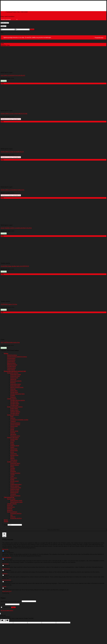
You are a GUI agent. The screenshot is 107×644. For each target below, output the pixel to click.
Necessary (7, 551)
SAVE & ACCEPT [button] (7, 591)
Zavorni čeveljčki (15, 425)
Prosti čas (10, 505)
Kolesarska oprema (13, 373)
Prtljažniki (13, 471)
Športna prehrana (15, 496)
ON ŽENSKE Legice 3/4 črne (9, 304)
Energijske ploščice (16, 513)
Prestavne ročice (15, 436)
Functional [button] (5, 564)
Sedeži (12, 447)
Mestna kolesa (11, 363)
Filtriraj (32, 29)
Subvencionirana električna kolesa (17, 357)
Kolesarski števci (15, 463)
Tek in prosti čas (9, 497)
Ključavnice (14, 478)
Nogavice (13, 397)
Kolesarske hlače (15, 386)
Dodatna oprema (12, 462)
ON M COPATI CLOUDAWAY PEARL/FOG (12, 190)
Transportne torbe (16, 488)
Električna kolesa (12, 355)
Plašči (12, 416)
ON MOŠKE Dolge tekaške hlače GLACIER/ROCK (15, 266)
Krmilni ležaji (14, 450)
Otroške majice (15, 404)
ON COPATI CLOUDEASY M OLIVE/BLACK (13, 75)
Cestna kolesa (11, 360)
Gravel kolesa (11, 361)
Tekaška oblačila (12, 504)
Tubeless (13, 421)
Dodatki (13, 395)
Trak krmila (13, 454)
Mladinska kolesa (12, 365)
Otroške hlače (14, 402)
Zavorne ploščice (15, 423)
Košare (12, 479)
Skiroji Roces (11, 507)
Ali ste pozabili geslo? (7, 610)
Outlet (6, 521)
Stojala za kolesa (15, 473)
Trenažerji (13, 494)
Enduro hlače (14, 408)
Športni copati (11, 499)
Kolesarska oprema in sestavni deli (15, 371)
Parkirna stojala (15, 489)
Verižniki (13, 433)
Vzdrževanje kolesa (16, 484)
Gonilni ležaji (14, 439)
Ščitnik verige (14, 431)
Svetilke (13, 468)
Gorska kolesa (11, 358)
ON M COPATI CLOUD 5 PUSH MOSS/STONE (14, 114)
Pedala (12, 444)
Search (6, 525)
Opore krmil (14, 449)
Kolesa (6, 353)
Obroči (12, 457)
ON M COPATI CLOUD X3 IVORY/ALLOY (12, 152)
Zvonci (12, 483)
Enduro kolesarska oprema (15, 407)
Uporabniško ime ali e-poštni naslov (11, 601)
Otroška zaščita (15, 413)
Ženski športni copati (16, 502)
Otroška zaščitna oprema (18, 400)
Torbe (12, 476)
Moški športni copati (16, 500)
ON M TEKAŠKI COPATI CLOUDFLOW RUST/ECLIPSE (16, 228)
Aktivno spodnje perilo (17, 387)
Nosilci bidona (15, 465)
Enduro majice (14, 410)
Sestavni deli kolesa (13, 415)
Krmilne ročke (14, 455)
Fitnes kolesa (11, 370)
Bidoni (12, 467)
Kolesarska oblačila (16, 381)
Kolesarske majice (16, 384)
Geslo (3, 604)
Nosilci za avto (15, 491)
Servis (6, 520)
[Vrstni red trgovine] (9, 20)
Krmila (12, 452)
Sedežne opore (15, 446)
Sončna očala (14, 378)
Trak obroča (14, 460)
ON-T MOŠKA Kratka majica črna (10, 342)
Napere (12, 458)
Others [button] (4, 587)
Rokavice (13, 382)
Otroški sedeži (15, 481)
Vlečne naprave (15, 486)
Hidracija (13, 517)
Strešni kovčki (14, 492)
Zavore (12, 428)
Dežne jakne (14, 391)
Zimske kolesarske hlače (17, 394)
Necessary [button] (5, 549)
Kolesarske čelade (16, 374)
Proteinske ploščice (16, 518)
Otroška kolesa (11, 366)
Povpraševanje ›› (100, 38)
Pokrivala (10, 509)
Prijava (13, 607)
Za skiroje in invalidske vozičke (19, 420)
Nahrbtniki (13, 379)
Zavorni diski (14, 426)
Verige (12, 429)
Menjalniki (13, 434)
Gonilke (13, 441)
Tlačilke (13, 475)
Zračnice (13, 418)
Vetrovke (13, 389)
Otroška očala (14, 405)
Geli (11, 515)
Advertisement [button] (7, 580)
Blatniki (13, 470)
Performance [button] (6, 569)
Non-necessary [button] (7, 557)
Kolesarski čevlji (15, 376)
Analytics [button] (5, 574)
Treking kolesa (11, 368)
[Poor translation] (7, 620)
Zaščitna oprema (15, 412)
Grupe (12, 442)
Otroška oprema (12, 399)
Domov (3, 12)
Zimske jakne (14, 392)
